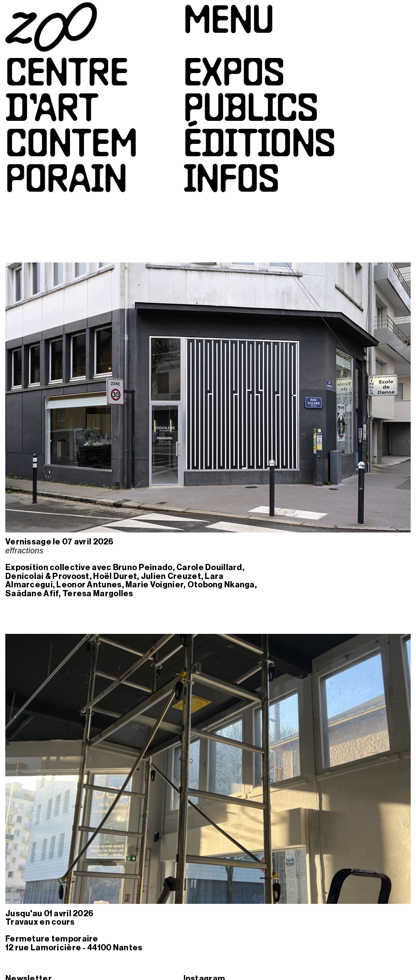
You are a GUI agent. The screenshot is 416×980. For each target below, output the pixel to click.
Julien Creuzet (171, 576)
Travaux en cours (40, 922)
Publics (251, 111)
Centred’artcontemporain (71, 129)
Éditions (259, 147)
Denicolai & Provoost (47, 576)
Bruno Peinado (143, 567)
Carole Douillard (209, 567)
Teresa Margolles (98, 594)
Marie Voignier (154, 585)
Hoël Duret (115, 576)
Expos (234, 76)
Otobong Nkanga (221, 585)
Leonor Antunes (89, 585)
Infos (231, 182)
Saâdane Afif (32, 594)
